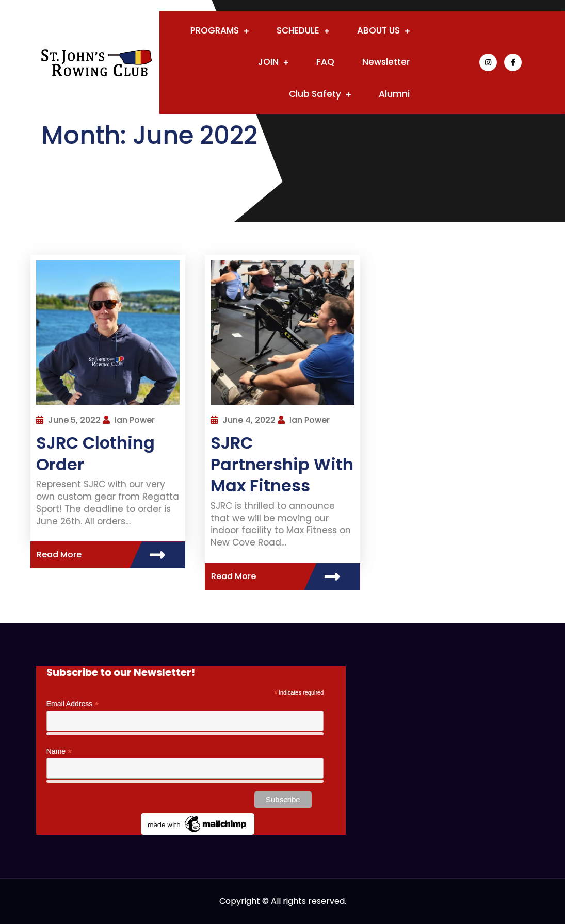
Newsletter (386, 62)
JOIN (268, 62)
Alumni (394, 94)
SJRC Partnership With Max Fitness (282, 464)
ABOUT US (378, 30)
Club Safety (315, 94)
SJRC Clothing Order (95, 453)
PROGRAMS (215, 30)
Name (59, 752)
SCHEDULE (298, 30)
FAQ (325, 62)
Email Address (73, 704)
